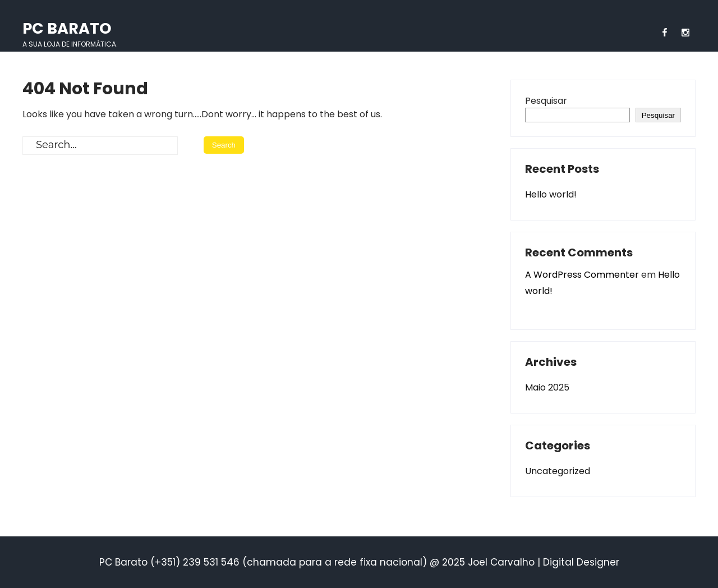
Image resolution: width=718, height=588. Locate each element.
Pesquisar (546, 101)
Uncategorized (558, 471)
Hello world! (551, 194)
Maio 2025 (547, 387)
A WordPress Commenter (582, 275)
